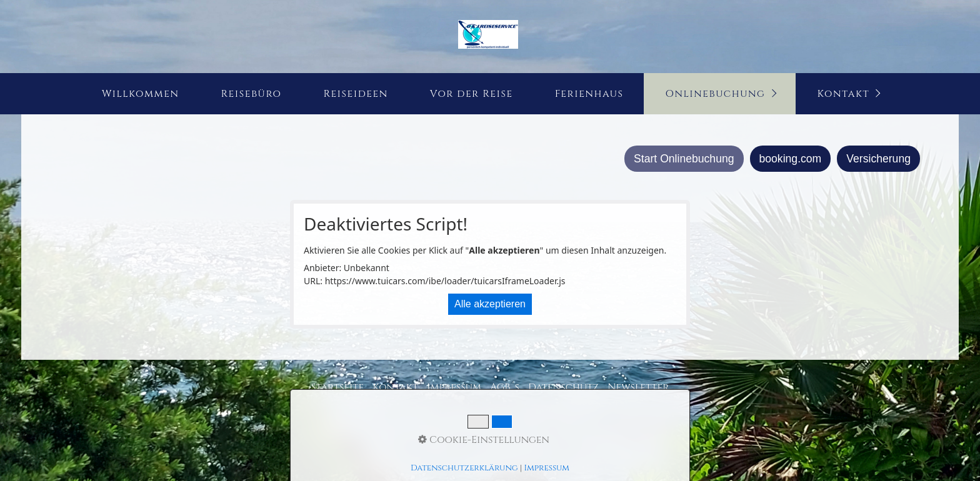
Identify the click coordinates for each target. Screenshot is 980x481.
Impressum (454, 387)
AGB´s (505, 387)
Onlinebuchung (715, 94)
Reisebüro (252, 94)
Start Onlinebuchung (684, 159)
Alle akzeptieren (490, 304)
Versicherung (878, 159)
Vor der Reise (472, 94)
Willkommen (141, 94)
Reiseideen (355, 94)
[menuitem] (140, 94)
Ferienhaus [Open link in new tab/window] (589, 94)
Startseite (338, 387)
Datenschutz (563, 387)
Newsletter (638, 387)
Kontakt (844, 94)
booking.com (791, 159)
